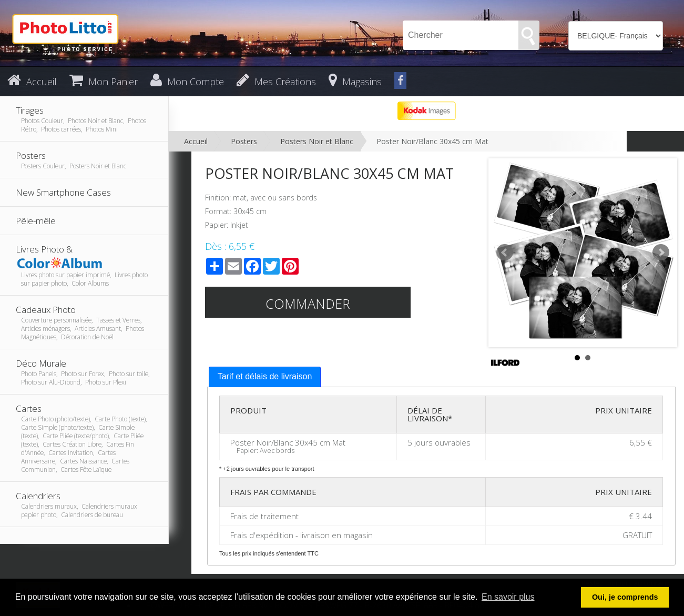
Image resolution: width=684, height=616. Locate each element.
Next (661, 253)
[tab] (265, 377)
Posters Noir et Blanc (317, 141)
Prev (505, 253)
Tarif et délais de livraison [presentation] (265, 376)
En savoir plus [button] (508, 597)
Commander (308, 304)
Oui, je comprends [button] (625, 597)
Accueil (196, 141)
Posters (244, 141)
